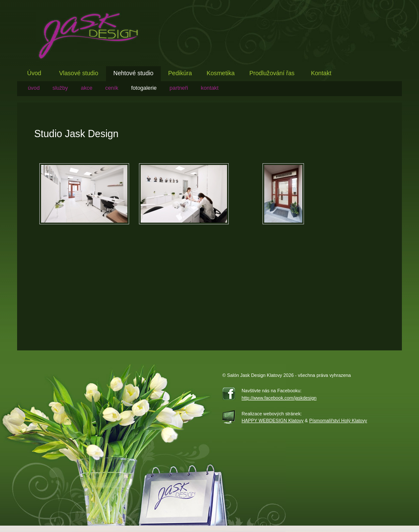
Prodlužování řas (272, 73)
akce (87, 88)
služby (60, 88)
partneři (179, 88)
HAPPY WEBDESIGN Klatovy (273, 420)
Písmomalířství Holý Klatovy (338, 420)
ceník (112, 88)
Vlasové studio (79, 73)
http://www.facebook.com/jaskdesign (279, 398)
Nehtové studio (133, 73)
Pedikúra (180, 73)
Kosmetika (221, 73)
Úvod (34, 73)
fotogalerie (144, 88)
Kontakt (321, 73)
